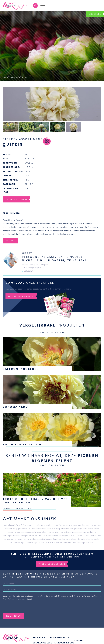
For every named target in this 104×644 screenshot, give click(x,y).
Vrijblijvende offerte (52, 558)
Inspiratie (63, 632)
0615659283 (29, 265)
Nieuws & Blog (66, 637)
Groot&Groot (9, 3)
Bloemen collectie (45, 632)
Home (5, 77)
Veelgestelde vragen (88, 640)
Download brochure (21, 291)
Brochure (95, 14)
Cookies (80, 635)
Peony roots (15, 77)
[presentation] (24, 602)
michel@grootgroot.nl (34, 262)
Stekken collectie (44, 637)
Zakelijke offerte (17, 240)
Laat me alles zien (52, 327)
